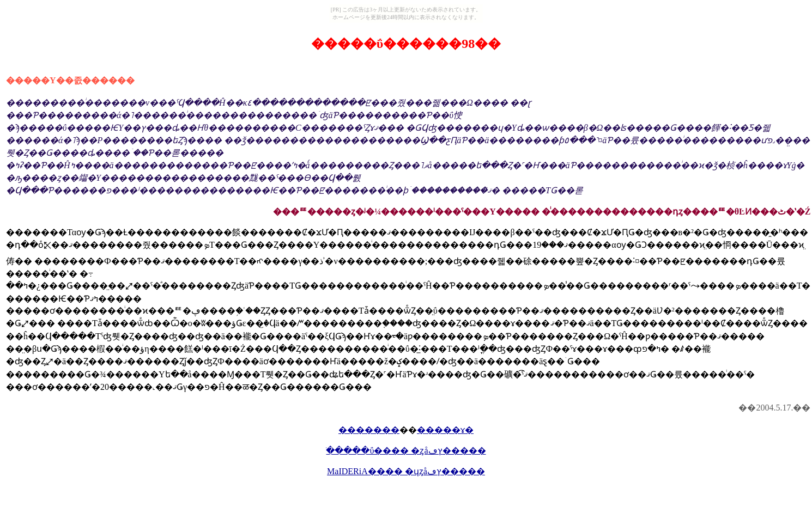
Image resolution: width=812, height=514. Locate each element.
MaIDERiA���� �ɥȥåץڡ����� (406, 471)
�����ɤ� (445, 430)
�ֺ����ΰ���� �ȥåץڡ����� (406, 451)
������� (369, 430)
